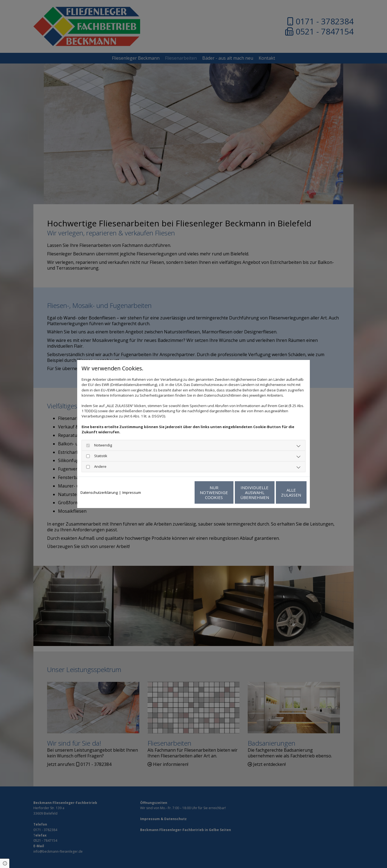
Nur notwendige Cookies (177, 492)
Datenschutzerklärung (99, 492)
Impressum (132, 492)
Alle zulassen (281, 492)
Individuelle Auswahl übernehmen (229, 492)
